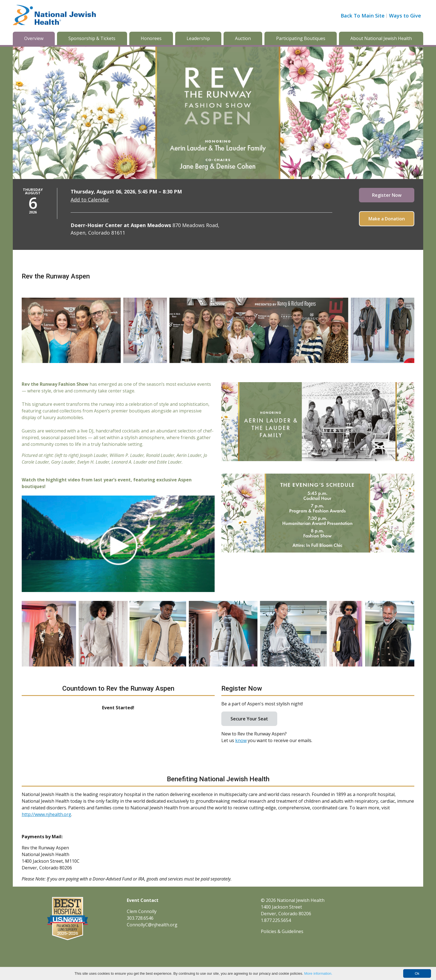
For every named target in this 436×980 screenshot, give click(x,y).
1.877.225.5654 (276, 920)
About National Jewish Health (381, 38)
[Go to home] (54, 16)
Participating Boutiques (301, 38)
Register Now (387, 195)
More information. (318, 973)
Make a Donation (387, 219)
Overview (34, 38)
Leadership (198, 38)
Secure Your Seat (249, 719)
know (241, 740)
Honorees (151, 38)
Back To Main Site (363, 16)
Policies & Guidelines (282, 931)
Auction (243, 38)
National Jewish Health (301, 900)
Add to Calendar (90, 200)
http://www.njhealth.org (46, 814)
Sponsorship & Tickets (92, 38)
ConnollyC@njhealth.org (152, 925)
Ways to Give (405, 16)
